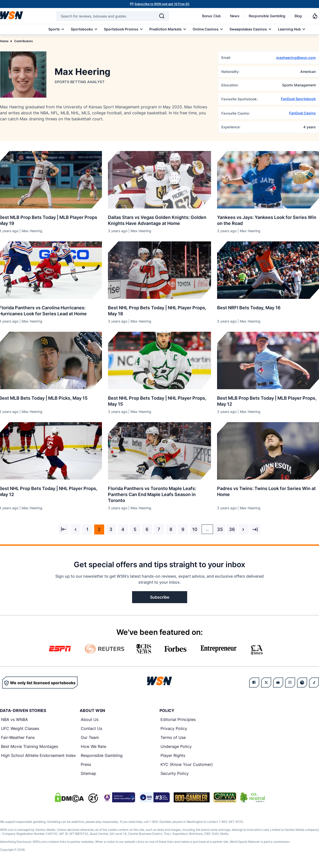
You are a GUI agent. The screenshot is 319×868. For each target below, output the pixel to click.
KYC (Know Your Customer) (187, 764)
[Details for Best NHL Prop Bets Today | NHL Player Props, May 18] (159, 270)
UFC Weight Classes (20, 728)
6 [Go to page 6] (147, 529)
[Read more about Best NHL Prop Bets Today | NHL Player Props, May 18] (159, 309)
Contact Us (91, 728)
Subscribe (160, 597)
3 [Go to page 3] (111, 529)
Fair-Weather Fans (18, 737)
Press (86, 764)
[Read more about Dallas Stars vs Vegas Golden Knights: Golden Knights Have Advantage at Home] (159, 218)
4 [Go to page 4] (123, 529)
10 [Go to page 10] (195, 529)
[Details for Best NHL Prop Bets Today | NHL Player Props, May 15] (159, 360)
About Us (90, 719)
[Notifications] (315, 16)
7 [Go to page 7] (159, 529)
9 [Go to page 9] (183, 529)
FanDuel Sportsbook (298, 99)
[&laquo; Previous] (64, 529)
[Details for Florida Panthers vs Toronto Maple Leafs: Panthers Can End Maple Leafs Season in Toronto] (159, 451)
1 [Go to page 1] (87, 529)
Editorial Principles (178, 719)
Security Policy (175, 773)
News (235, 16)
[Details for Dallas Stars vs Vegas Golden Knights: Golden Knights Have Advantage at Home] (159, 180)
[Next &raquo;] (244, 529)
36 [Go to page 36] (232, 529)
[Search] (162, 16)
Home (4, 41)
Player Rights (173, 755)
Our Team (90, 737)
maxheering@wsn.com (296, 58)
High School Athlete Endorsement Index (39, 755)
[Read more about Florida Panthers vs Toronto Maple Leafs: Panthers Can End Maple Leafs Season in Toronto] (159, 493)
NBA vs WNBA (14, 719)
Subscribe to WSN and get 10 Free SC (162, 4)
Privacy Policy (174, 728)
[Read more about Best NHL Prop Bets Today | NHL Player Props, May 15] (159, 399)
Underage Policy (176, 746)
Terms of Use (173, 737)
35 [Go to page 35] (220, 529)
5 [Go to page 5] (135, 529)
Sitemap (88, 773)
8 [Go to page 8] (171, 529)
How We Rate (93, 746)
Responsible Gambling (267, 16)
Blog (298, 16)
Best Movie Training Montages (30, 746)
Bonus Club (211, 16)
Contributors (24, 41)
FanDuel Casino (302, 113)
